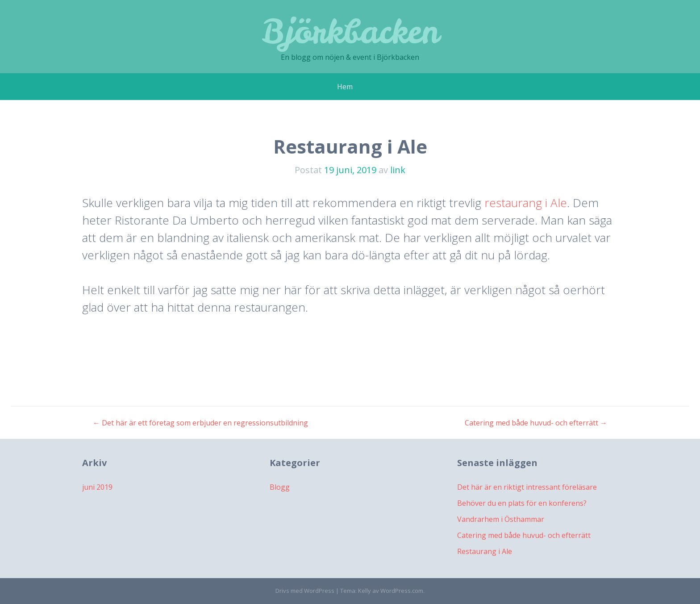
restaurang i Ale (526, 203)
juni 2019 (97, 487)
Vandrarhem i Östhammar (501, 519)
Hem (345, 87)
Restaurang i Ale (485, 551)
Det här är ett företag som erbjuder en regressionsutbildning (200, 423)
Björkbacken (350, 31)
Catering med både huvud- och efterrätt (536, 423)
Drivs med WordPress (305, 591)
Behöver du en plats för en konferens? (522, 503)
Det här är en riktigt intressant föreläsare (527, 487)
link (398, 170)
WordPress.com (402, 591)
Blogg (280, 487)
